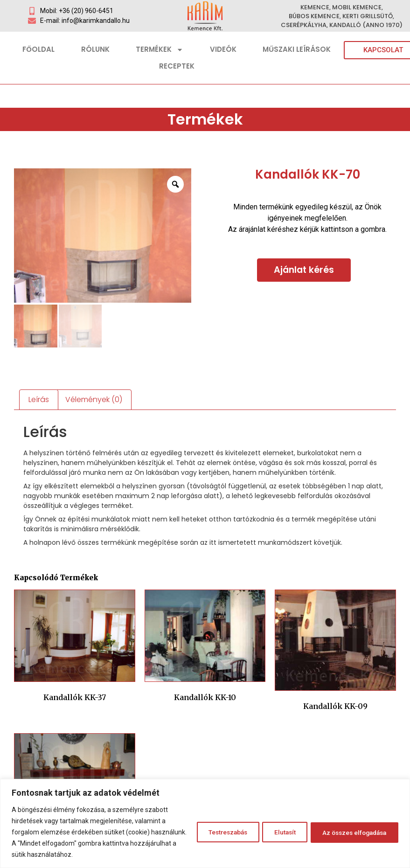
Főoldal (38, 49)
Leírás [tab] (39, 399)
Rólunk (95, 49)
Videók (223, 49)
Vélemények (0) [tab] (94, 399)
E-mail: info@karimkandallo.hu (85, 21)
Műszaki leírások (297, 49)
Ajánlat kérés (304, 270)
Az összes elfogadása (350, 832)
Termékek (160, 50)
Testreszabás (211, 832)
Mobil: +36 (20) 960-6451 (77, 11)
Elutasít (274, 832)
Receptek (177, 66)
